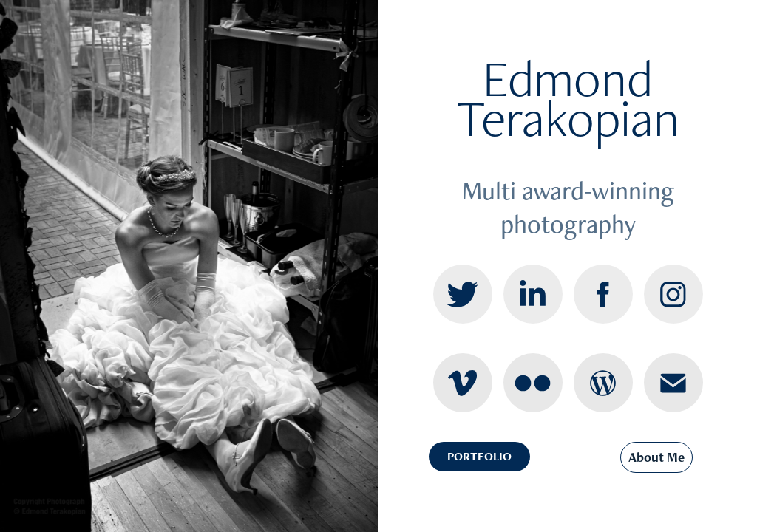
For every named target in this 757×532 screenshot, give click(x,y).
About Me (656, 457)
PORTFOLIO (479, 456)
